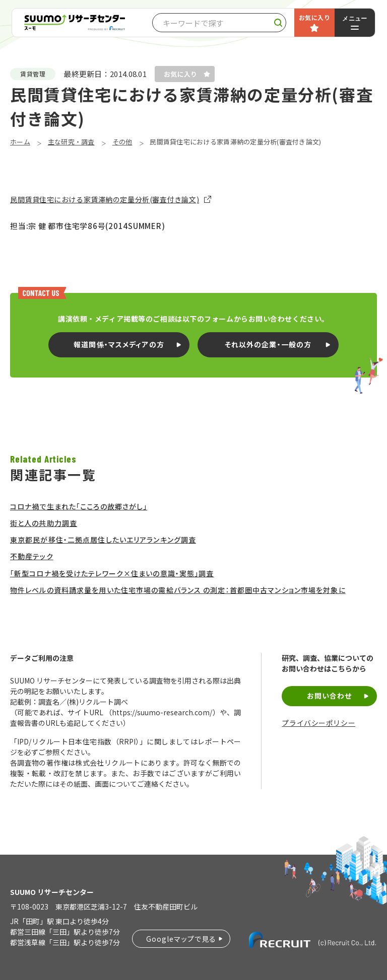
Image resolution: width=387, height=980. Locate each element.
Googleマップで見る (181, 939)
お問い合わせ (330, 696)
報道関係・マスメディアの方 (119, 344)
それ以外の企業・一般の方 (268, 344)
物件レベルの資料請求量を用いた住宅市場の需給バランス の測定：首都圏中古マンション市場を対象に (178, 590)
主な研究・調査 (71, 142)
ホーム (20, 142)
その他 (122, 142)
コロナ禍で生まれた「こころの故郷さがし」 (79, 506)
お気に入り (314, 17)
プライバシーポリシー (318, 723)
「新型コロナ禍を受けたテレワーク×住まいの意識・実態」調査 (112, 573)
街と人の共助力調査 (44, 523)
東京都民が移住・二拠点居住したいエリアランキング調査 (103, 540)
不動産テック (32, 556)
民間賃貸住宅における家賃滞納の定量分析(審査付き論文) (105, 200)
